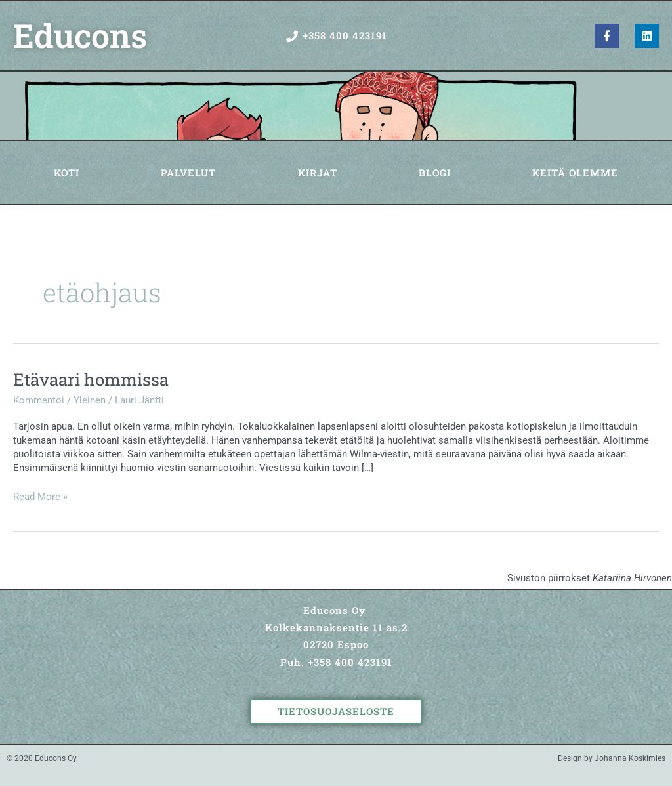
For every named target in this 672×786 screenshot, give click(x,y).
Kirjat (318, 173)
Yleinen (90, 400)
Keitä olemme (575, 173)
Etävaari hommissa (91, 379)
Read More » (40, 496)
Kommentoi (39, 400)
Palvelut (188, 173)
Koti (67, 173)
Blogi (435, 173)
